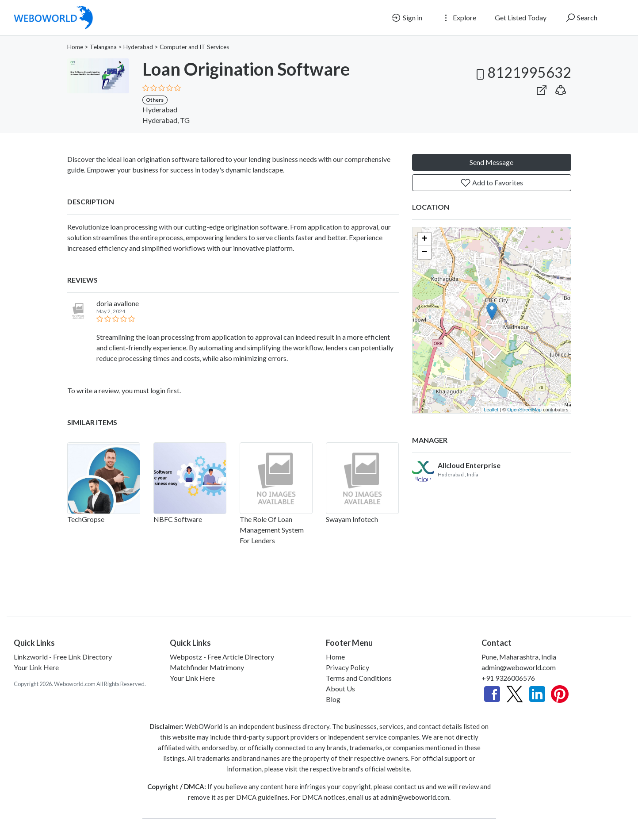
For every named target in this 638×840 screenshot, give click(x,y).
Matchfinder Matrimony (207, 667)
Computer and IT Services (194, 47)
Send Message (491, 162)
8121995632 (522, 72)
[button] (561, 88)
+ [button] (424, 239)
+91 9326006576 (508, 678)
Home (75, 47)
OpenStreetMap (524, 410)
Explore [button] (458, 18)
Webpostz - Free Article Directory (222, 657)
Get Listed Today (521, 17)
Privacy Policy (348, 667)
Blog (333, 699)
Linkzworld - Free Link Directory (63, 657)
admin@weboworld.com (519, 667)
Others (155, 100)
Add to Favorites (492, 183)
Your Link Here (36, 667)
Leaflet (491, 410)
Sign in (407, 18)
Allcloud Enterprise (469, 465)
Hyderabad (138, 47)
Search (581, 18)
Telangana (103, 47)
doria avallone (118, 303)
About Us (340, 688)
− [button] (424, 253)
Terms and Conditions (359, 678)
